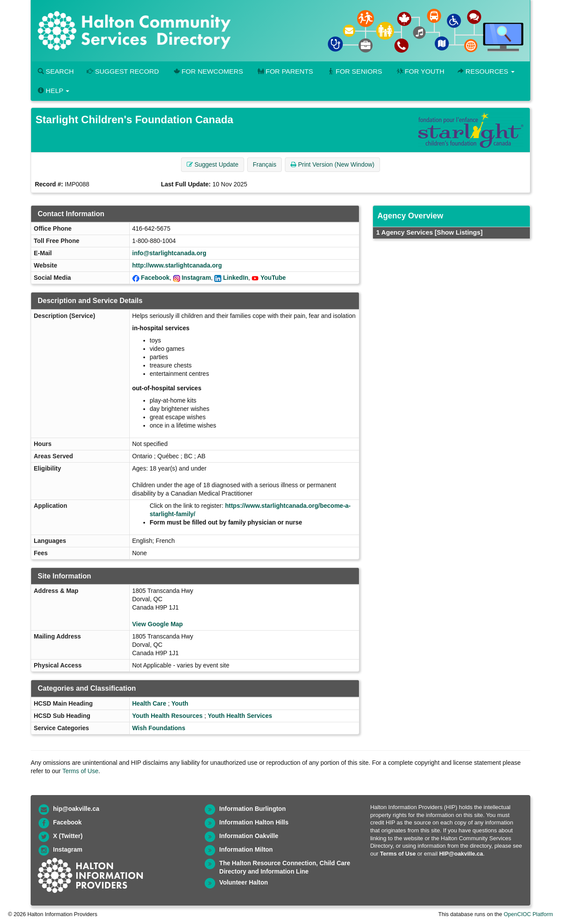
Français (265, 164)
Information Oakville (249, 836)
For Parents (284, 71)
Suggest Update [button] (213, 164)
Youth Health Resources (168, 716)
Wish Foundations (159, 728)
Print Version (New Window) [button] (332, 164)
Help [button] (53, 91)
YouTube (273, 278)
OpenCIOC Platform (528, 914)
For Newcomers (208, 71)
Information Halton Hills (254, 822)
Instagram (196, 278)
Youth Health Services (240, 716)
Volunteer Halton (243, 882)
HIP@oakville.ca (461, 854)
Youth (180, 703)
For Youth (420, 71)
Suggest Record (123, 71)
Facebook (155, 278)
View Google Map (158, 624)
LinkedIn (236, 278)
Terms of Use (80, 771)
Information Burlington (252, 809)
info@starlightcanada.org (169, 253)
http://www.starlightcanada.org (177, 265)
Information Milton (246, 849)
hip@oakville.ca (76, 809)
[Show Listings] (459, 232)
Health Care (149, 703)
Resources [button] (486, 71)
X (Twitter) (68, 836)
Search (56, 71)
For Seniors (354, 71)
